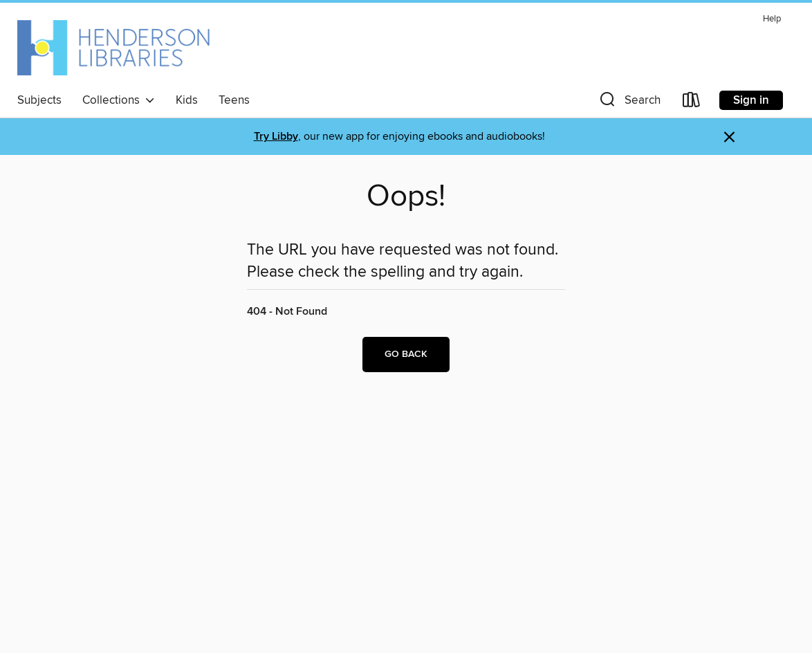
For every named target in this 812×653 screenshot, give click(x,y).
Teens (234, 100)
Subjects (39, 100)
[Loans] (692, 103)
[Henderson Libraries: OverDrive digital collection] (113, 48)
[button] (629, 103)
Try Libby (276, 137)
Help (772, 19)
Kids (187, 100)
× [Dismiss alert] (729, 137)
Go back (406, 354)
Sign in (751, 100)
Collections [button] (119, 100)
